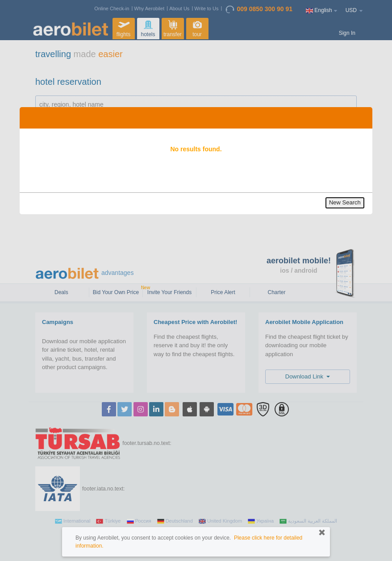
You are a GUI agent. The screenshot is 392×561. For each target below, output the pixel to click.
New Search (345, 202)
